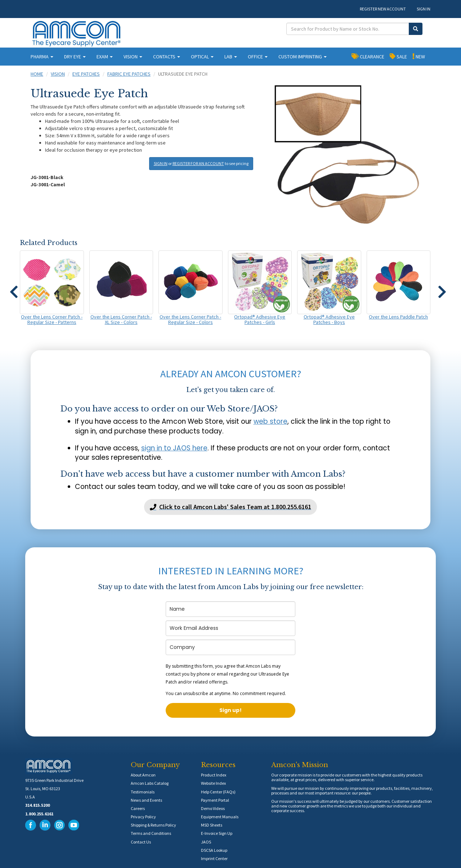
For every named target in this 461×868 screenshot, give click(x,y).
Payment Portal (215, 800)
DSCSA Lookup (214, 850)
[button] (14, 289)
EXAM (105, 57)
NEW (419, 56)
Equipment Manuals (220, 817)
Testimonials (143, 792)
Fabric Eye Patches (129, 74)
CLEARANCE (368, 56)
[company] (230, 647)
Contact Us (141, 842)
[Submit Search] (416, 29)
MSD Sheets (212, 825)
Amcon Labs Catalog (150, 783)
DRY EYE (75, 57)
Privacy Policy (143, 817)
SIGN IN (424, 9)
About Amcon (143, 775)
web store (270, 421)
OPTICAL (202, 57)
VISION (133, 57)
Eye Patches (86, 74)
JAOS (206, 842)
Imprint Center (214, 858)
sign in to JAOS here (174, 448)
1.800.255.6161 (39, 814)
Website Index (213, 783)
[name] (230, 609)
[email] (230, 628)
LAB (231, 57)
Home (37, 74)
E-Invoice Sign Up (217, 833)
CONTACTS (167, 57)
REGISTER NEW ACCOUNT (383, 9)
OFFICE (258, 57)
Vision (58, 74)
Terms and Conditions (151, 833)
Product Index (214, 775)
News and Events (146, 800)
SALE (398, 56)
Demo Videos (213, 808)
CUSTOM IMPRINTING (303, 57)
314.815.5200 (37, 805)
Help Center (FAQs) (218, 792)
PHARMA (42, 57)
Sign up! (230, 710)
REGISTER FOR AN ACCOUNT (198, 163)
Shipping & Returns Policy (153, 825)
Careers (138, 808)
